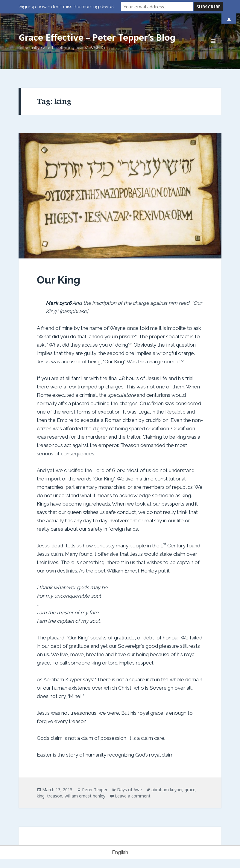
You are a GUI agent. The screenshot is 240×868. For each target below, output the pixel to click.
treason (55, 796)
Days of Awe (129, 790)
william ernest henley (85, 796)
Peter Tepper (95, 790)
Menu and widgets (213, 49)
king (41, 796)
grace (190, 790)
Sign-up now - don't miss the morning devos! (67, 7)
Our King (59, 280)
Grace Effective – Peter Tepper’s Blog (97, 37)
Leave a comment (133, 796)
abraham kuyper (167, 790)
